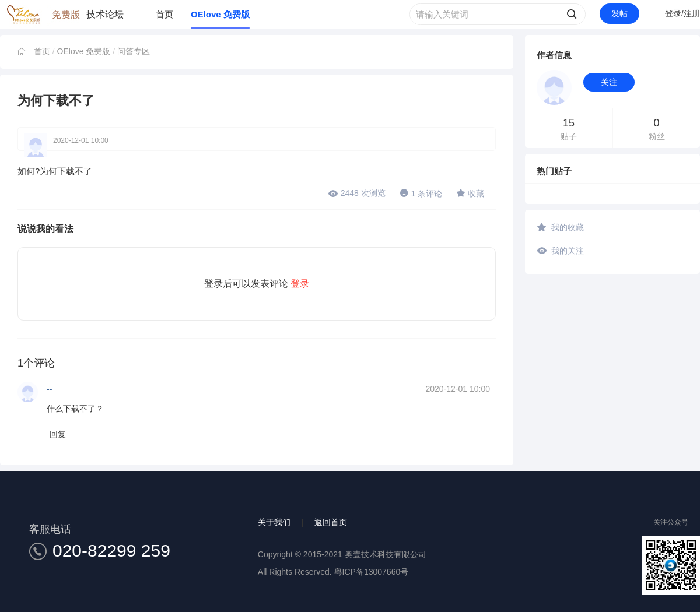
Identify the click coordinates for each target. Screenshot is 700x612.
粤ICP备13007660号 (372, 572)
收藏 (470, 193)
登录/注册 (682, 13)
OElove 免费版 (220, 14)
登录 (300, 284)
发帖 (619, 13)
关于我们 (274, 522)
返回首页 (331, 522)
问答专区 (134, 51)
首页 (164, 14)
